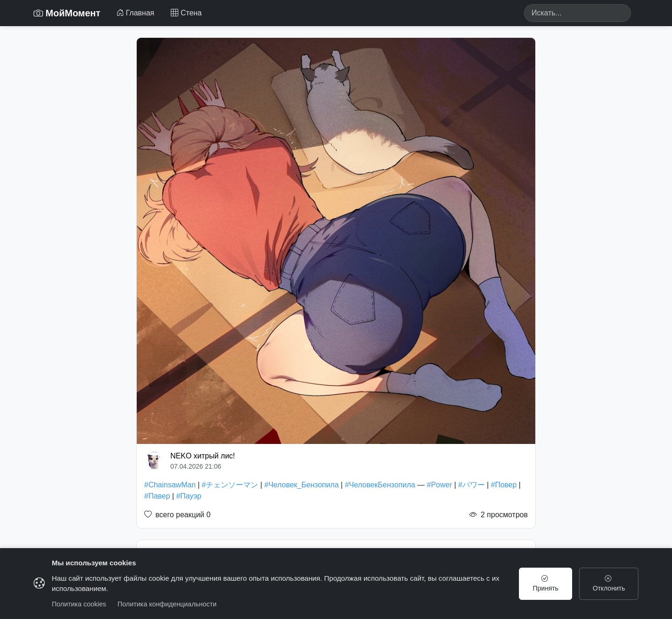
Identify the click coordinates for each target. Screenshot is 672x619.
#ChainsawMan (170, 485)
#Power (440, 485)
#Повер (504, 485)
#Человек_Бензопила (301, 485)
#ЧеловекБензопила (380, 485)
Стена (186, 13)
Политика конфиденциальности (167, 604)
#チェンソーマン (230, 485)
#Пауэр (189, 496)
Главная (135, 13)
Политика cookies (79, 604)
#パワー (472, 485)
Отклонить (609, 584)
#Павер (157, 496)
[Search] (577, 13)
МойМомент (67, 13)
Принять (545, 584)
